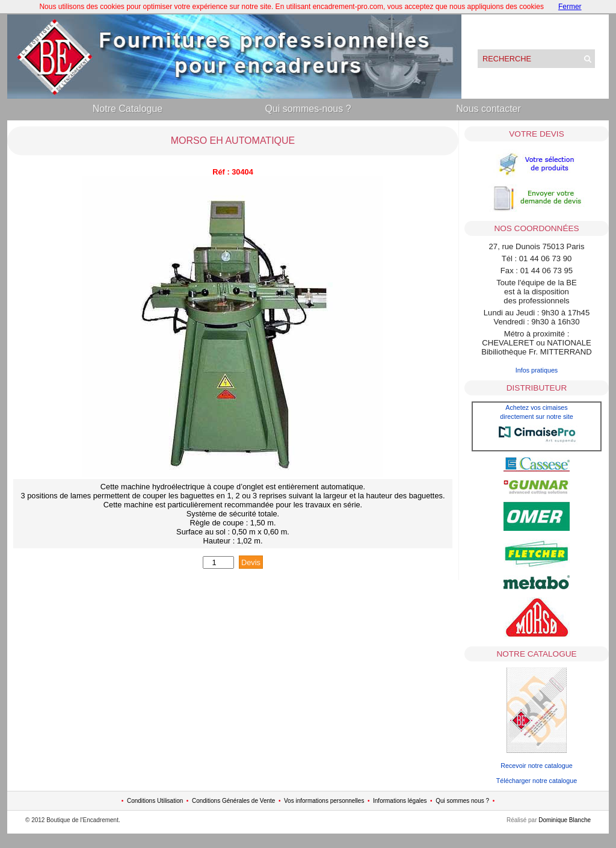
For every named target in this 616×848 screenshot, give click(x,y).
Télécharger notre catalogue (537, 781)
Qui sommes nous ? (462, 801)
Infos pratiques (537, 370)
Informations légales (400, 801)
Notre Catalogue (128, 109)
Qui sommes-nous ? (308, 109)
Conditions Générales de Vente (233, 801)
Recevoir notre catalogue (537, 766)
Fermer (570, 7)
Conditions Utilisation (155, 801)
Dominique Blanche (565, 820)
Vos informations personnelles (324, 801)
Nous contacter (488, 109)
